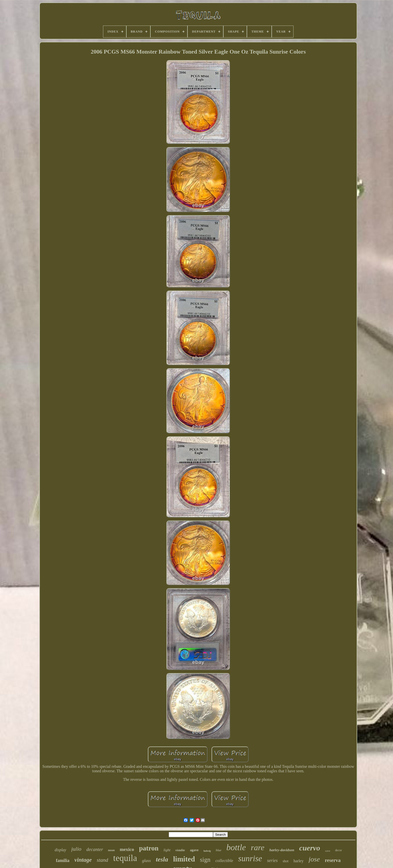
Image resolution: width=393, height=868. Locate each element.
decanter (95, 849)
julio (76, 849)
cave (328, 851)
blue (219, 850)
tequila (125, 858)
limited (184, 859)
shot (286, 861)
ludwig (207, 851)
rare (258, 847)
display (60, 850)
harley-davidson (282, 850)
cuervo (310, 848)
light (167, 850)
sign (205, 860)
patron (149, 848)
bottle (236, 847)
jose (314, 859)
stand (103, 860)
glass (146, 861)
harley (299, 861)
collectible (224, 861)
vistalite (180, 850)
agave (194, 850)
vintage (83, 860)
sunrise (250, 858)
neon (111, 850)
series (272, 860)
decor (338, 850)
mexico (127, 849)
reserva (333, 860)
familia (63, 860)
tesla (162, 859)
